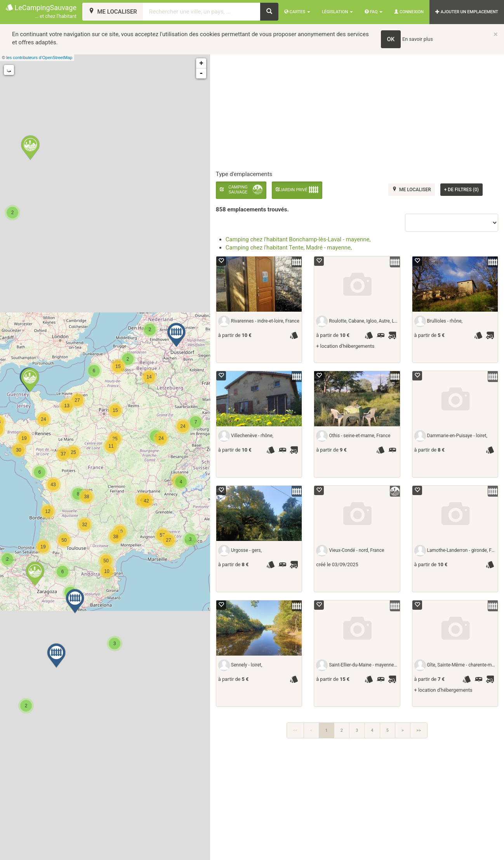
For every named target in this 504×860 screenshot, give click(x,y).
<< (295, 730)
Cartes (297, 12)
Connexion (409, 12)
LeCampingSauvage (41, 12)
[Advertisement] (357, 803)
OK (391, 39)
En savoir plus (418, 39)
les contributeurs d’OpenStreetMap (39, 58)
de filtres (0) (461, 190)
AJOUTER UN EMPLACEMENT (467, 12)
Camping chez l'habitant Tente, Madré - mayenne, (289, 248)
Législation (337, 12)
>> (419, 730)
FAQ (374, 12)
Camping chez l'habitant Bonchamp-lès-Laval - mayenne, (298, 239)
